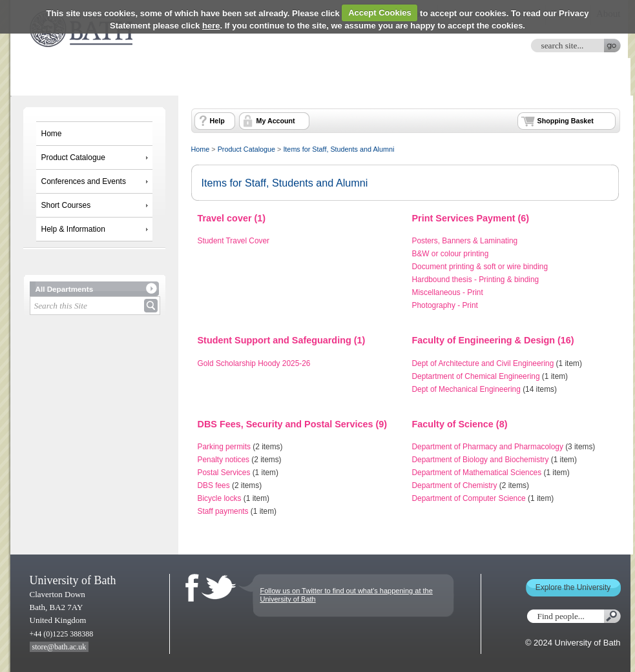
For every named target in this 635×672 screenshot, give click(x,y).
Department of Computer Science (469, 498)
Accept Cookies (380, 13)
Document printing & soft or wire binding (480, 267)
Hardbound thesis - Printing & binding (476, 280)
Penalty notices (224, 460)
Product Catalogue (73, 158)
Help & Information (73, 229)
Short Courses (66, 205)
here (211, 25)
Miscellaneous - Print (448, 292)
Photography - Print (445, 305)
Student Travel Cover (234, 241)
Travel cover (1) (232, 218)
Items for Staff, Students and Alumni (338, 149)
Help (217, 121)
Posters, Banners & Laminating (465, 241)
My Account (276, 121)
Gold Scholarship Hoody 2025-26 (254, 363)
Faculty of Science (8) (460, 424)
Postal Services (224, 473)
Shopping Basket (566, 121)
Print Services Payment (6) (471, 218)
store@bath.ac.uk (59, 647)
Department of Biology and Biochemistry (481, 460)
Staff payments (223, 511)
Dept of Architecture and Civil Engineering (483, 363)
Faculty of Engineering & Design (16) (493, 340)
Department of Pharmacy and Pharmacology (488, 447)
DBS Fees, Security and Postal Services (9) (293, 424)
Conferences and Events (84, 181)
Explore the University (573, 587)
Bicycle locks (220, 498)
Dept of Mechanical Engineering (466, 389)
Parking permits (224, 447)
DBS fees (214, 485)
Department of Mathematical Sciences (477, 473)
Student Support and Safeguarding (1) (282, 340)
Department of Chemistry (455, 485)
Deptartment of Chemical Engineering (476, 376)
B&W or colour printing (451, 254)
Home (52, 134)
